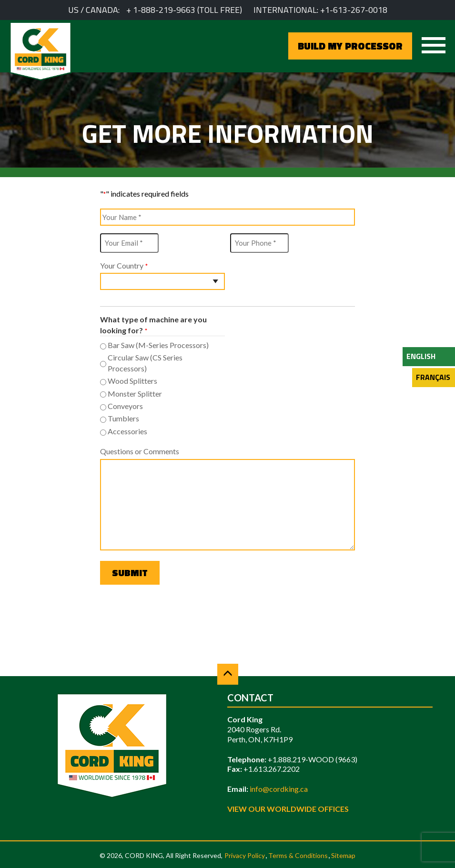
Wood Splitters (132, 381)
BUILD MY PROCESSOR (350, 46)
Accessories (127, 431)
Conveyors (125, 406)
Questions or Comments (140, 451)
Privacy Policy (245, 855)
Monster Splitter (135, 394)
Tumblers (123, 418)
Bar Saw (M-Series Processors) (158, 345)
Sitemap (343, 855)
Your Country (124, 266)
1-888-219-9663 (164, 10)
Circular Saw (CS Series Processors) (145, 363)
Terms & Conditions (298, 855)
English (421, 356)
